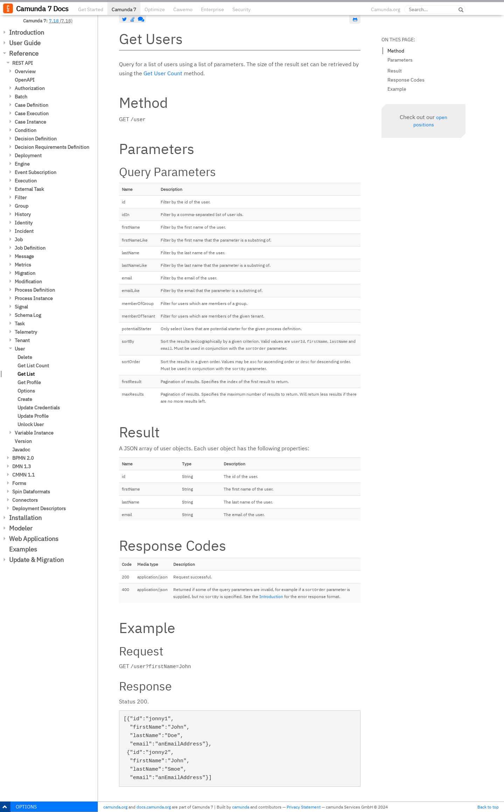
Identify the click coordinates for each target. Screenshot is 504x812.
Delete (25, 357)
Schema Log (28, 315)
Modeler (21, 528)
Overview (25, 71)
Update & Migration (36, 560)
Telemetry (26, 332)
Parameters (400, 60)
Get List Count (33, 366)
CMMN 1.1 (23, 475)
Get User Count (163, 73)
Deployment (28, 155)
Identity (24, 223)
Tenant (22, 340)
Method (396, 51)
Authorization (30, 88)
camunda (241, 807)
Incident (24, 231)
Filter (21, 197)
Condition (26, 130)
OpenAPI (25, 80)
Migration (25, 273)
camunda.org (115, 807)
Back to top (488, 807)
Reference (24, 53)
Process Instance (34, 298)
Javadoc (21, 450)
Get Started (91, 9)
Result (395, 71)
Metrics (23, 265)
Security (241, 9)
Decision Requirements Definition (52, 147)
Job (19, 240)
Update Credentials (39, 408)
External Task (29, 189)
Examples (23, 549)
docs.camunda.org (154, 807)
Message (24, 256)
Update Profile (33, 416)
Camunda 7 (124, 9)
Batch (21, 97)
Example (397, 89)
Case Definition (31, 105)
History (23, 214)
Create (25, 399)
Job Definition (30, 248)
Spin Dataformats (31, 492)
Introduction (27, 32)
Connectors (25, 500)
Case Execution (32, 113)
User (20, 349)
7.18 (54, 21)
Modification (28, 282)
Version (23, 441)
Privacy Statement (304, 807)
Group (22, 206)
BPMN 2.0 (23, 458)
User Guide (25, 43)
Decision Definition (36, 139)
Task (20, 324)
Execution (26, 181)
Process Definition (35, 290)
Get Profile (29, 382)
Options (26, 391)
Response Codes (406, 80)
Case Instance (30, 122)
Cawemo (183, 9)
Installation (25, 518)
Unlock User (31, 424)
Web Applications (34, 539)
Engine (22, 164)
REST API (23, 63)
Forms (19, 483)
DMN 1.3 (22, 466)
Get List (26, 374)
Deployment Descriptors (39, 508)
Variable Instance (34, 433)
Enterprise (212, 9)
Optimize (155, 9)
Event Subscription (36, 172)
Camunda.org (386, 9)
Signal (21, 307)
